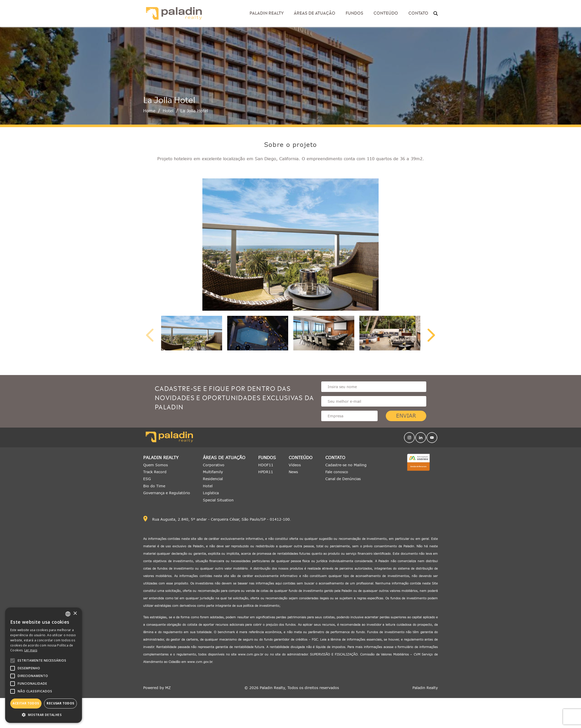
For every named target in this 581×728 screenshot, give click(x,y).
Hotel (168, 111)
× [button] (75, 614)
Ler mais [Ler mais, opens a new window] (31, 650)
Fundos (354, 13)
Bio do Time (154, 486)
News (293, 472)
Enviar (406, 416)
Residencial (213, 479)
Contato (418, 13)
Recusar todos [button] (60, 703)
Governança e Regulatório (167, 493)
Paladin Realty (267, 13)
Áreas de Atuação (315, 13)
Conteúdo (386, 13)
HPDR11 (266, 472)
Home (149, 111)
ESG (147, 479)
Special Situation (218, 500)
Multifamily (213, 472)
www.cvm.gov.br (251, 654)
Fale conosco (337, 472)
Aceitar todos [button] (26, 703)
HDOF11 (266, 465)
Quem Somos (155, 465)
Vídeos (295, 465)
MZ (168, 688)
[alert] (44, 665)
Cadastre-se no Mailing (346, 465)
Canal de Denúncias (343, 479)
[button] (44, 715)
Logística (211, 493)
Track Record (155, 472)
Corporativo (214, 465)
